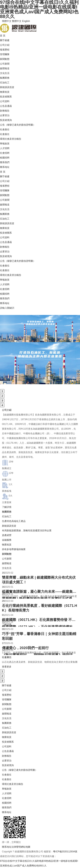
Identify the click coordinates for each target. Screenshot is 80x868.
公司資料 (5, 101)
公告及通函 (6, 106)
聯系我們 (5, 162)
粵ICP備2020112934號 (65, 852)
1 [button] (2, 391)
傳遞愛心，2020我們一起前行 (25, 648)
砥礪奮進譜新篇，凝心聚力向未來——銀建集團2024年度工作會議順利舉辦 (40, 592)
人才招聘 (5, 148)
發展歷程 (5, 50)
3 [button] (2, 401)
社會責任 (5, 130)
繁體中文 (17, 21)
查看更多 (7, 667)
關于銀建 (5, 40)
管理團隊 (5, 54)
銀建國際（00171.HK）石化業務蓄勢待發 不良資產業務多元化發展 (40, 620)
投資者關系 (6, 97)
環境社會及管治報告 (11, 139)
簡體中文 (7, 21)
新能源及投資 (7, 87)
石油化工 (5, 83)
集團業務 (5, 78)
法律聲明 (16, 847)
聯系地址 (5, 167)
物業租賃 (5, 92)
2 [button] (2, 396)
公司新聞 (5, 64)
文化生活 (5, 73)
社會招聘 (5, 153)
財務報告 (5, 111)
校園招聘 (5, 158)
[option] (40, 350)
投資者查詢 (6, 120)
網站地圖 (26, 847)
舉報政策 (5, 144)
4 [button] (2, 405)
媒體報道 (5, 68)
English (26, 21)
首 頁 (3, 36)
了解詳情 (7, 507)
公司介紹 (5, 45)
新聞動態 (5, 59)
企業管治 (5, 115)
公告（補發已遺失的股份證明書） (18, 125)
